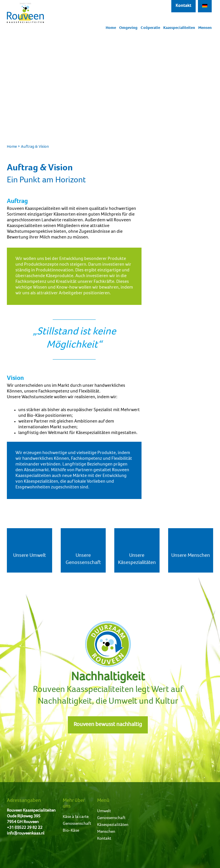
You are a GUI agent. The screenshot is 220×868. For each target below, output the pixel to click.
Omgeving (128, 28)
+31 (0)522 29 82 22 (25, 828)
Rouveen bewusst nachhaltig (108, 725)
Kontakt (183, 6)
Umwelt (104, 811)
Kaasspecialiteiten (179, 28)
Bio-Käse (71, 831)
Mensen (205, 28)
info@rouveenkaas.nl (26, 834)
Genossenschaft (77, 824)
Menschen (106, 832)
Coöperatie (150, 28)
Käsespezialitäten (113, 825)
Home (111, 28)
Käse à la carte (76, 817)
